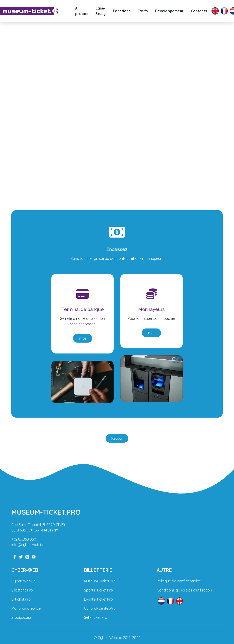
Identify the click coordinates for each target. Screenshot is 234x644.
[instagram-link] (27, 556)
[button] (18, 103)
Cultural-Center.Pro (100, 608)
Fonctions (122, 11)
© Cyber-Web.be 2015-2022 (117, 638)
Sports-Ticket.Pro (98, 590)
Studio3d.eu (21, 617)
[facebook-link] (15, 556)
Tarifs (143, 11)
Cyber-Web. (21, 581)
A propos (82, 11)
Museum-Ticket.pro (46, 512)
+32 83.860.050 (24, 539)
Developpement (169, 11)
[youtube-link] (34, 556)
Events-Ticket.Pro (98, 599)
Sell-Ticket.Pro (96, 617)
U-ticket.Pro (21, 599)
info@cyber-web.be (28, 545)
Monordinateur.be (26, 608)
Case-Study (101, 11)
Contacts (199, 11)
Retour (117, 438)
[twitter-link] (21, 556)
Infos (83, 338)
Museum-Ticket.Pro (100, 581)
